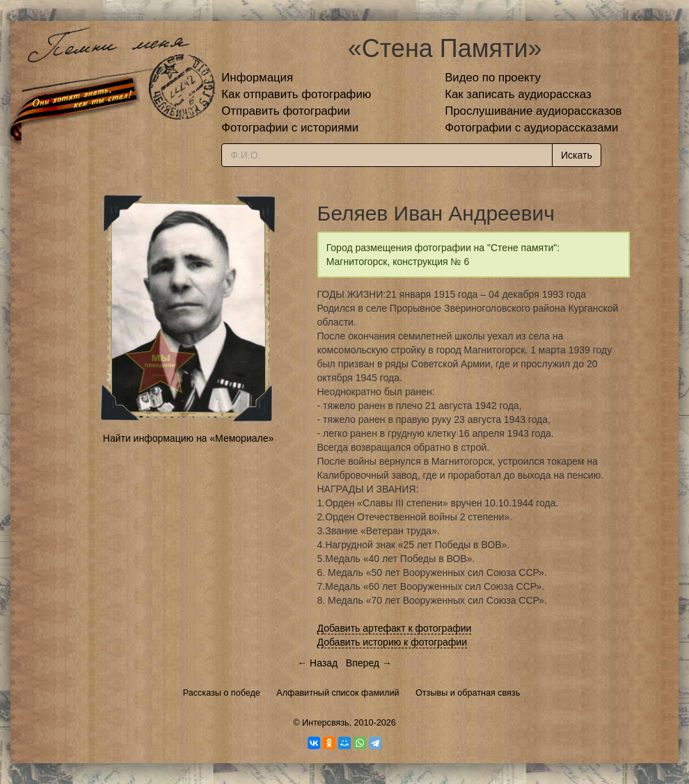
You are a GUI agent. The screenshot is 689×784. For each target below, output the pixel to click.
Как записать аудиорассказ (518, 94)
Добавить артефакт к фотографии (395, 628)
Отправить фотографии (286, 111)
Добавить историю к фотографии (393, 642)
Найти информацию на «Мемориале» (188, 438)
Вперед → (369, 663)
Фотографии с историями (290, 128)
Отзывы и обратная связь (468, 693)
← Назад (317, 663)
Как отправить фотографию (296, 94)
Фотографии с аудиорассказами (531, 128)
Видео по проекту (493, 78)
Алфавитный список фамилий (338, 693)
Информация (257, 78)
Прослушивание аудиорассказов (533, 111)
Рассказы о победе (222, 693)
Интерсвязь (326, 723)
